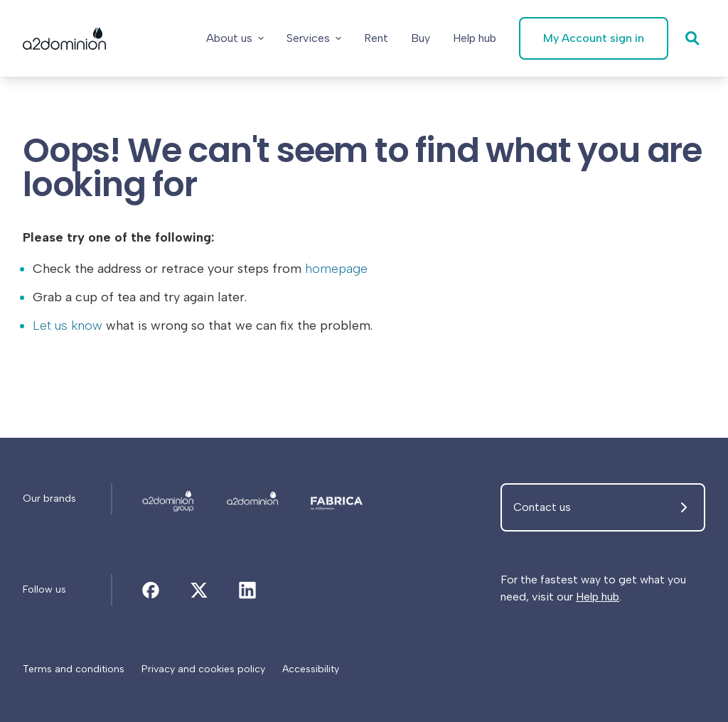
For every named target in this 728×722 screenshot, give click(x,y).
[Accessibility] (311, 669)
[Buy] (421, 38)
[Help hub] (475, 38)
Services (314, 38)
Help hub (598, 597)
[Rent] (376, 38)
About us (235, 38)
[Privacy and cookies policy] (203, 669)
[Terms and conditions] (74, 669)
